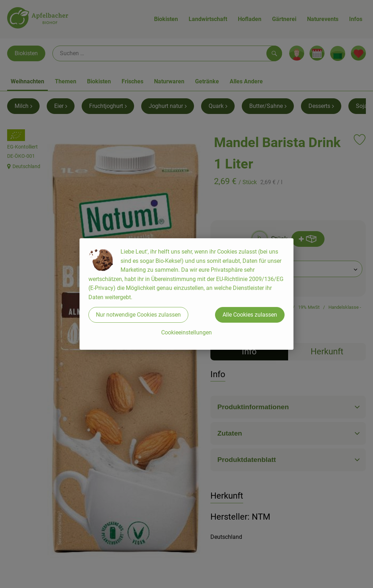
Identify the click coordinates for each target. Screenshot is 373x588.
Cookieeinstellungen (186, 332)
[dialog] (186, 294)
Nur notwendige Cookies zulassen (138, 315)
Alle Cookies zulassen (250, 315)
